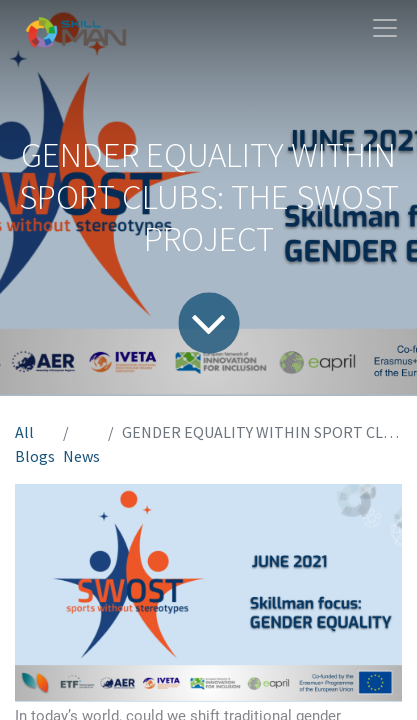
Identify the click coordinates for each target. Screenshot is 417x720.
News (81, 456)
